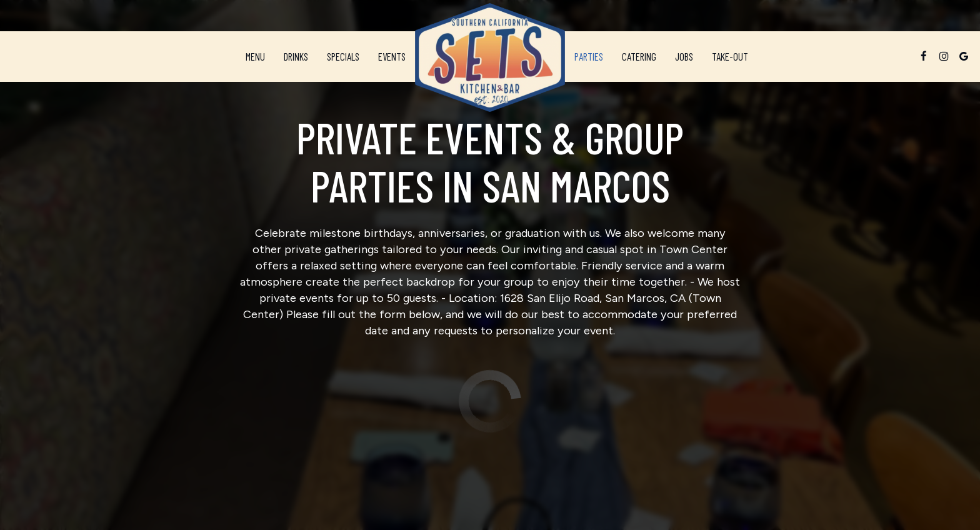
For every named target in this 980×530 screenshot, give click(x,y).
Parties (589, 56)
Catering (639, 56)
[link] (490, 57)
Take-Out (725, 56)
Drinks (296, 56)
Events (392, 56)
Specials (343, 56)
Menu (255, 56)
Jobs (684, 56)
